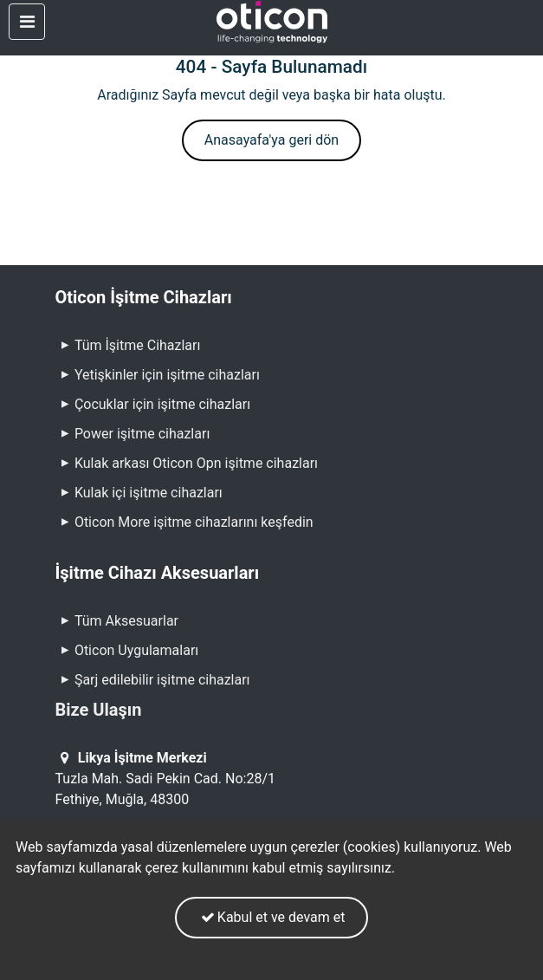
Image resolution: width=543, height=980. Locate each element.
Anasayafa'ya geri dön (271, 140)
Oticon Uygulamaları (127, 650)
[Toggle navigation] (27, 22)
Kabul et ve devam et (271, 917)
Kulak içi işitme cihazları (139, 493)
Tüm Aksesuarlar (117, 621)
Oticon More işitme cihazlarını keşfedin (194, 522)
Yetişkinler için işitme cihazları (158, 375)
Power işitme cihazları (133, 434)
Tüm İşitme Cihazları (128, 345)
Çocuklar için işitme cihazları (153, 404)
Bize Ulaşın (99, 710)
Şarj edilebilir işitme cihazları (153, 680)
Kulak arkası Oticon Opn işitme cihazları (187, 463)
